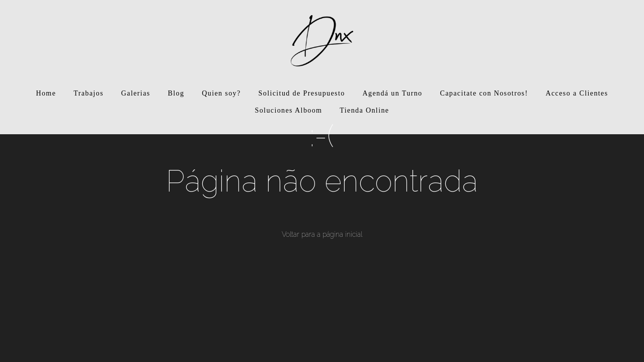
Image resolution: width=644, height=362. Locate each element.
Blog (176, 93)
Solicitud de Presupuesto (302, 93)
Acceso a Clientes (577, 93)
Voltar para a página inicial (322, 234)
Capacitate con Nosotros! (484, 93)
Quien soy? (221, 93)
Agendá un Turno (393, 93)
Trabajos (89, 93)
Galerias (136, 93)
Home (46, 93)
